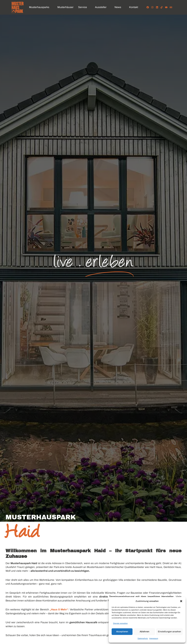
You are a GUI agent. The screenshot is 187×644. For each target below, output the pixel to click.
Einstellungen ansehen (169, 632)
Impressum (154, 638)
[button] (181, 601)
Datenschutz (143, 638)
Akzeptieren (122, 632)
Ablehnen (144, 632)
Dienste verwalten (120, 623)
